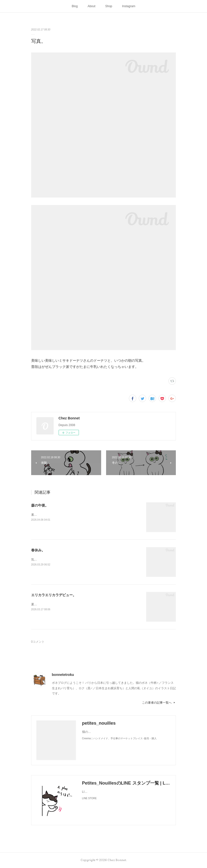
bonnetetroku (63, 675)
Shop (109, 6)
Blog (75, 6)
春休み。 (38, 550)
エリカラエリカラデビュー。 (54, 595)
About (91, 6)
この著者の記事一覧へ (159, 703)
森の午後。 (40, 505)
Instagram (129, 6)
